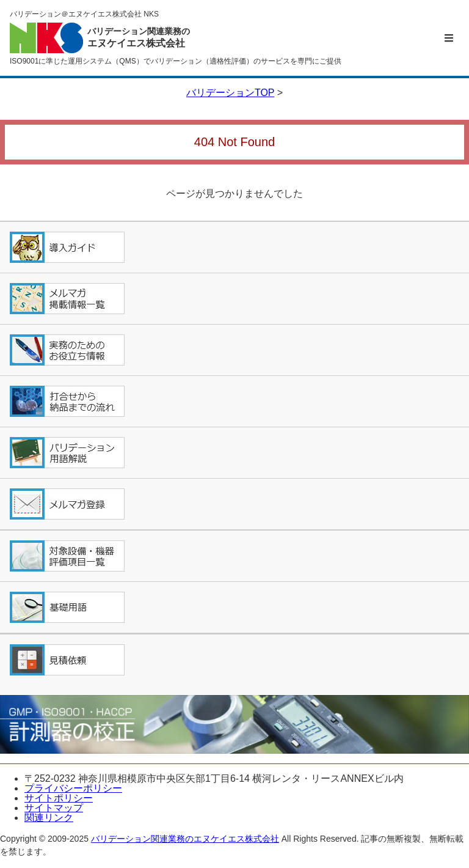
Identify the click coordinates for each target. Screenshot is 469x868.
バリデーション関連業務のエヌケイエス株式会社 (185, 839)
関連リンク (49, 818)
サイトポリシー (59, 798)
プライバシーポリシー (73, 788)
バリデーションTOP (230, 93)
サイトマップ (54, 808)
